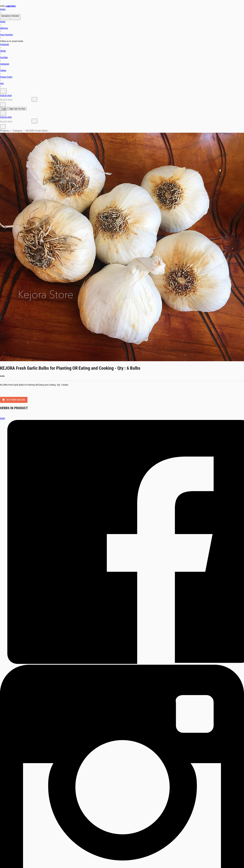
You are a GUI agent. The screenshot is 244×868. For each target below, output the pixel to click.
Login (4, 109)
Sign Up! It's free (17, 109)
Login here (11, 6)
